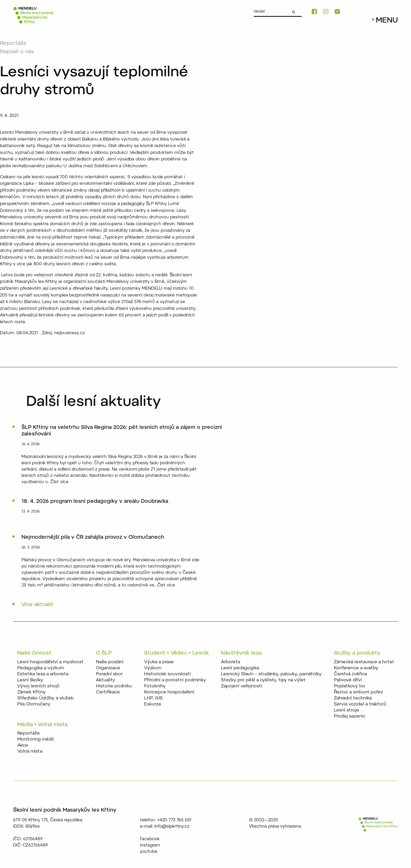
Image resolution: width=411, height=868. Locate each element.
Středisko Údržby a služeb (45, 698)
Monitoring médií (36, 739)
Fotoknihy (155, 686)
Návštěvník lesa (241, 653)
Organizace (108, 668)
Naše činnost (34, 653)
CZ (387, 10)
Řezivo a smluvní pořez (358, 692)
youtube (149, 852)
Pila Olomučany (34, 704)
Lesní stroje (347, 710)
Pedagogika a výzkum (41, 668)
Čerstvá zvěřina (350, 674)
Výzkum (153, 668)
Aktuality (106, 680)
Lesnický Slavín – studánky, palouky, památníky (271, 674)
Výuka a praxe (159, 662)
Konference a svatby (356, 668)
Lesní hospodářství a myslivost (50, 662)
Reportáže (13, 44)
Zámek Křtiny (31, 692)
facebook (150, 839)
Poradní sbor (109, 674)
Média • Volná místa (42, 725)
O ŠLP (104, 653)
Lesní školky (30, 680)
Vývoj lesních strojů (38, 686)
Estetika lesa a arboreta (43, 674)
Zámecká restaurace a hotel (364, 662)
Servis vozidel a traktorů (360, 704)
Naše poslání (110, 662)
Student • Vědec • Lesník (177, 653)
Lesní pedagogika (240, 668)
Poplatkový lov (350, 686)
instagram (150, 845)
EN (395, 10)
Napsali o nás (17, 52)
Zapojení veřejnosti (242, 686)
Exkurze (153, 704)
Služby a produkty (357, 653)
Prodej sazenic (350, 716)
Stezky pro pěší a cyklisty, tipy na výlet (263, 680)
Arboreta (231, 662)
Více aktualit (37, 605)
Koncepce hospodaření (169, 692)
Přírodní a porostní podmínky (175, 680)
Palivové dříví (348, 680)
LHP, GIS (153, 698)
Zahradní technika (353, 698)
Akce (23, 745)
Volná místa (30, 751)
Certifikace (108, 692)
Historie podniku (114, 686)
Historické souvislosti (167, 674)
